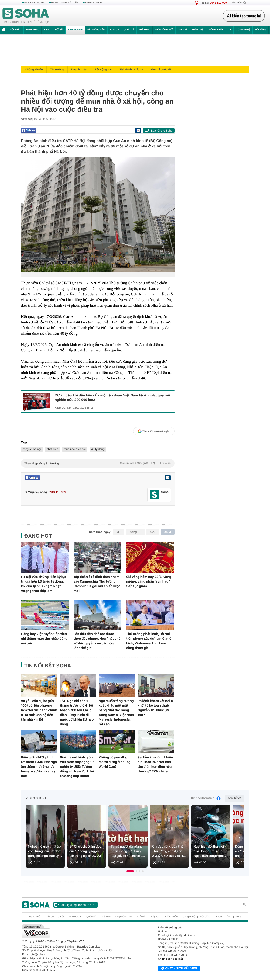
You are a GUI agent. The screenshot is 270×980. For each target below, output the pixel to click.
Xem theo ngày (100, 532)
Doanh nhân (79, 70)
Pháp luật (198, 30)
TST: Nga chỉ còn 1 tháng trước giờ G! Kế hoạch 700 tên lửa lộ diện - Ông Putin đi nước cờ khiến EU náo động (77, 712)
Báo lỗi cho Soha (162, 131)
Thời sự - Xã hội (54, 917)
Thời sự (58, 30)
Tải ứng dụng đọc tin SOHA (74, 905)
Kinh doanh (75, 30)
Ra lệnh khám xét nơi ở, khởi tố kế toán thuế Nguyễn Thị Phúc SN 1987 (156, 708)
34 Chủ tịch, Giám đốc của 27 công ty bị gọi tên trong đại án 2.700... (86, 851)
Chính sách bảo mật (170, 959)
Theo (98, 463)
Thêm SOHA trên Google (153, 431)
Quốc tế (129, 30)
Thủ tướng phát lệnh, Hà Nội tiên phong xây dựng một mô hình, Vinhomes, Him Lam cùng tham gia (149, 641)
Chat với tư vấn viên (179, 969)
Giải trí (182, 30)
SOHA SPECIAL (95, 3)
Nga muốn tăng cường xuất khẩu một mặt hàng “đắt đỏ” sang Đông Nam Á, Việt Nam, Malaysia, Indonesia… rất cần (117, 712)
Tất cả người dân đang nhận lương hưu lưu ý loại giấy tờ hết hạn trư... (128, 851)
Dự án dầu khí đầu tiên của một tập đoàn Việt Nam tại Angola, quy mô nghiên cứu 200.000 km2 (112, 398)
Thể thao (145, 30)
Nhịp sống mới (164, 30)
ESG (46, 30)
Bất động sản (96, 30)
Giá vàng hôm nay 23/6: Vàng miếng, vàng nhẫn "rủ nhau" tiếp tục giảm (149, 581)
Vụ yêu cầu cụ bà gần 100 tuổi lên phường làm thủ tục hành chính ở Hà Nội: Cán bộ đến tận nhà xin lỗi (39, 710)
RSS (239, 917)
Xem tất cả (235, 798)
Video (219, 917)
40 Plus (114, 30)
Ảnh (229, 917)
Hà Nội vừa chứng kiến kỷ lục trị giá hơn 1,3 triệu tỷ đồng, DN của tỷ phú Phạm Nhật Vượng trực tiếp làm (44, 584)
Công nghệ (243, 30)
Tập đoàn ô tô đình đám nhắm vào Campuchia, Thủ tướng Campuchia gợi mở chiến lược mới (97, 584)
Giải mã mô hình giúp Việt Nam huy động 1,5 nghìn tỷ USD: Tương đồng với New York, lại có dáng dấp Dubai (77, 767)
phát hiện (52, 449)
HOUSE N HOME (34, 3)
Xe (230, 30)
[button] (130, 871)
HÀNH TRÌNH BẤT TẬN (65, 3)
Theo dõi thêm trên (206, 798)
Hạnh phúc (32, 30)
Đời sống (260, 30)
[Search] (204, 904)
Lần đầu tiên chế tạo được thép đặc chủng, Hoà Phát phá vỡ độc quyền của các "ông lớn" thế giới (97, 641)
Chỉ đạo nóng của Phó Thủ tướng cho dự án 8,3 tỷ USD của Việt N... (169, 851)
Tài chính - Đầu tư (131, 70)
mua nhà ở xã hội (75, 449)
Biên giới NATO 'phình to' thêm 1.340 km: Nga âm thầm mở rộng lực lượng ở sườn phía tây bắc (39, 767)
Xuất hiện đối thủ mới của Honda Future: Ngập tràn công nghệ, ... (211, 851)
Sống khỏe (216, 30)
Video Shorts (37, 798)
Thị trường (57, 70)
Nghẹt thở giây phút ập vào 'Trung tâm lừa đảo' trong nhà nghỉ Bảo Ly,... (45, 851)
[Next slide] (239, 838)
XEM (168, 532)
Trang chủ (34, 917)
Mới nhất (15, 30)
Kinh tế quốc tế (160, 70)
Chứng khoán (34, 70)
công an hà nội (32, 449)
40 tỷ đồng (98, 449)
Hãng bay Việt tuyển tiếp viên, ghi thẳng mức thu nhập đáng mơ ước (44, 639)
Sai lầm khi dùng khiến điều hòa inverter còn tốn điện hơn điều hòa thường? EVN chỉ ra (155, 764)
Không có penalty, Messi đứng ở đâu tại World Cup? (115, 762)
